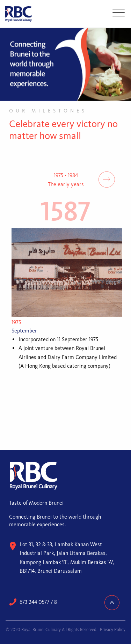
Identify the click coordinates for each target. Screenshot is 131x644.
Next (107, 180)
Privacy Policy (113, 630)
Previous (24, 180)
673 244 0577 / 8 (38, 602)
